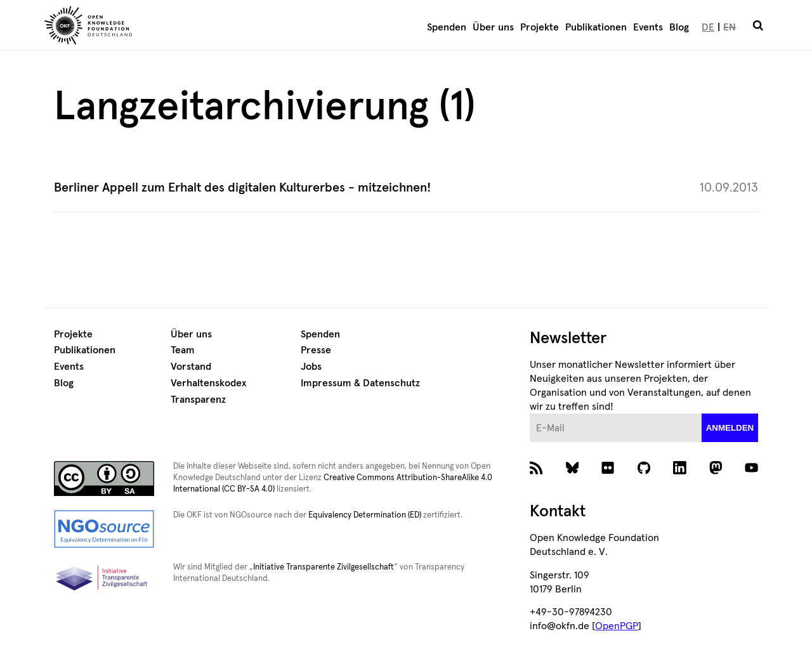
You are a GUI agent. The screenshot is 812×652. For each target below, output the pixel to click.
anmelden (730, 428)
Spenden (447, 27)
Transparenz (198, 400)
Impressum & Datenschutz (360, 383)
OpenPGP (617, 626)
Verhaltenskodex (208, 383)
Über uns (493, 27)
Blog (679, 27)
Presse (316, 350)
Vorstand (191, 367)
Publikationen (596, 27)
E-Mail (530, 414)
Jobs (311, 367)
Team (183, 350)
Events (648, 27)
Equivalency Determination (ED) (365, 515)
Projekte (540, 27)
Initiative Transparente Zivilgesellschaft (324, 567)
